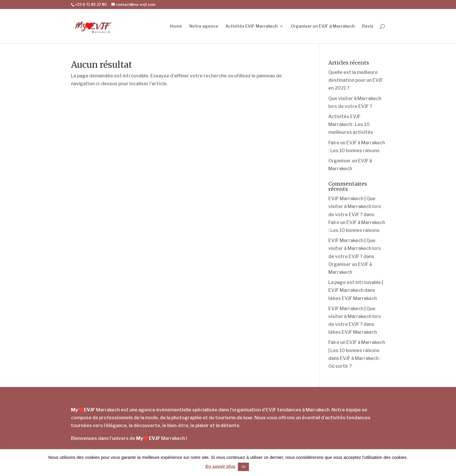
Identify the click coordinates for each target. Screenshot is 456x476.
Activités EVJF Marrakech (252, 26)
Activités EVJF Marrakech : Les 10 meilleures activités (351, 124)
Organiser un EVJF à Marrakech (323, 26)
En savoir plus (221, 466)
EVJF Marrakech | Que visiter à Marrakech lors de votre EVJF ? (355, 206)
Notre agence (204, 26)
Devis (368, 26)
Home (176, 26)
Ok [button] (243, 467)
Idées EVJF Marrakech (353, 298)
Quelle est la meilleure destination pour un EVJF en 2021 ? (356, 80)
